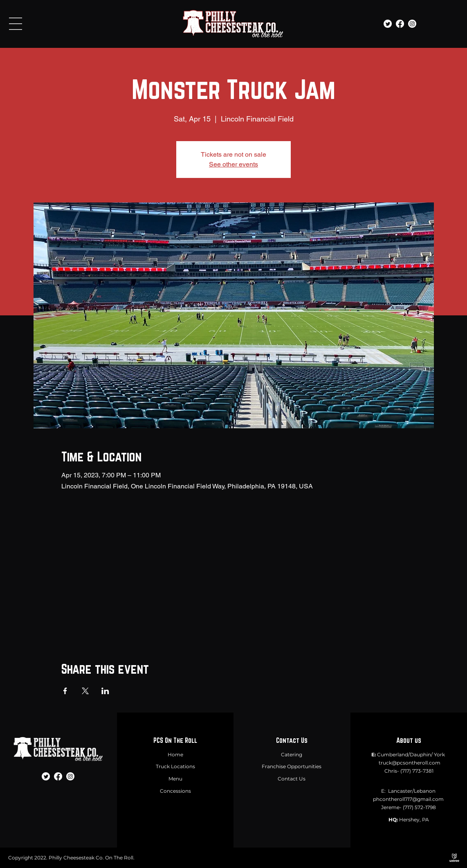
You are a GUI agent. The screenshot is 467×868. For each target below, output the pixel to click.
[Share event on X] (85, 691)
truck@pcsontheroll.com (410, 763)
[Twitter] (388, 24)
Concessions (175, 791)
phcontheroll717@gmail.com (408, 799)
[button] (16, 24)
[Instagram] (412, 24)
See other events (234, 164)
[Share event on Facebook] (65, 691)
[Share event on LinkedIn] (105, 691)
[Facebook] (400, 24)
